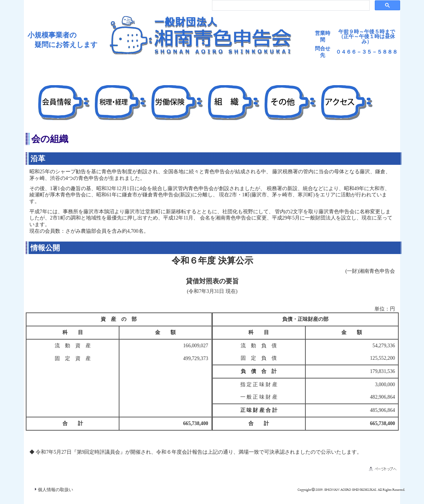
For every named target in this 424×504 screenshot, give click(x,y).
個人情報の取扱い (55, 490)
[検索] (290, 6)
